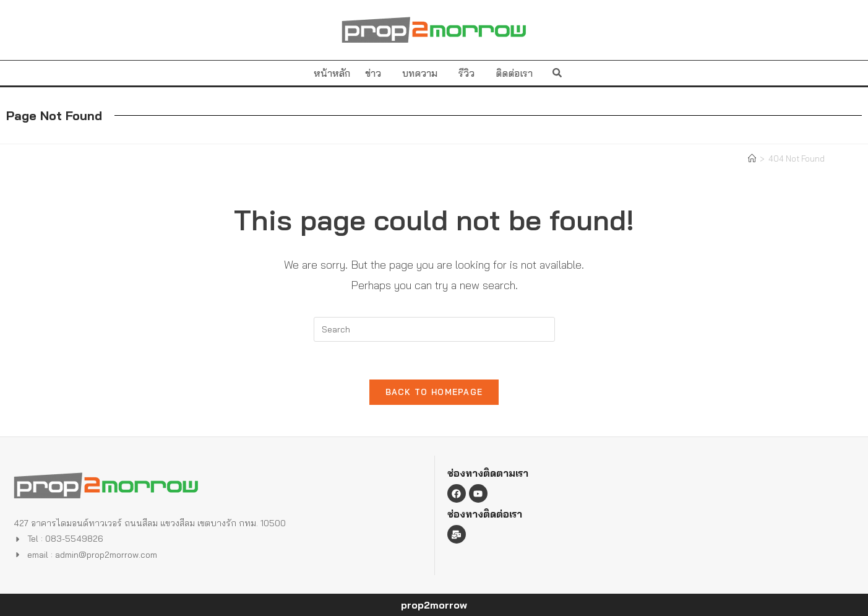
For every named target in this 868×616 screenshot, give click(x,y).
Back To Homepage (434, 392)
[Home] (752, 158)
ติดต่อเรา (514, 73)
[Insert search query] (434, 329)
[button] (557, 73)
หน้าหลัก (332, 73)
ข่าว (376, 73)
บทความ (423, 73)
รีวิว (470, 73)
